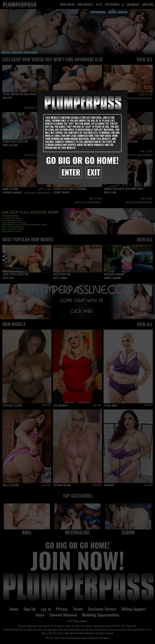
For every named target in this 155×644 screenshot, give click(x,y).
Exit (94, 172)
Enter (71, 172)
